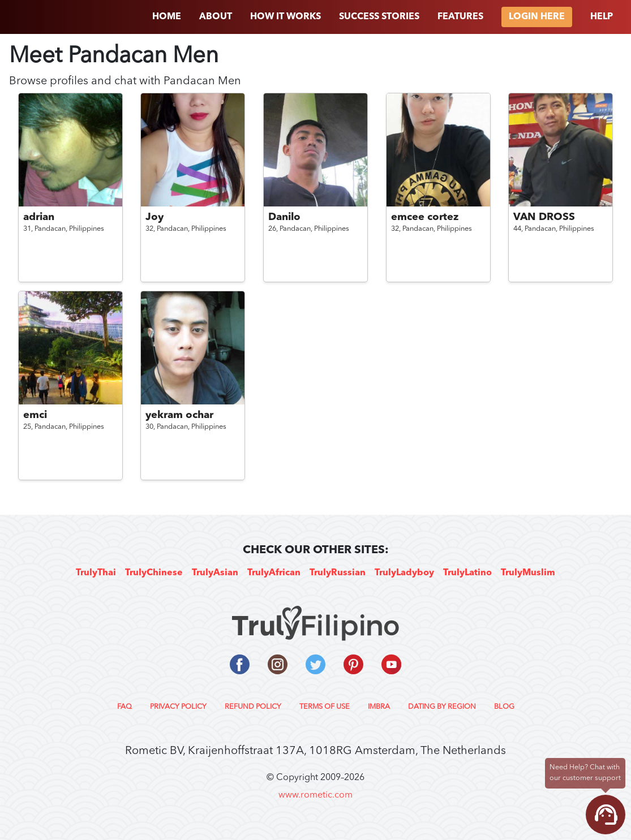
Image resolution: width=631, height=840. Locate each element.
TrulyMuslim (528, 573)
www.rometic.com (315, 795)
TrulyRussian (338, 573)
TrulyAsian (215, 573)
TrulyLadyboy (404, 573)
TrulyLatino (467, 573)
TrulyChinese (154, 573)
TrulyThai (96, 573)
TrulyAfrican (274, 573)
